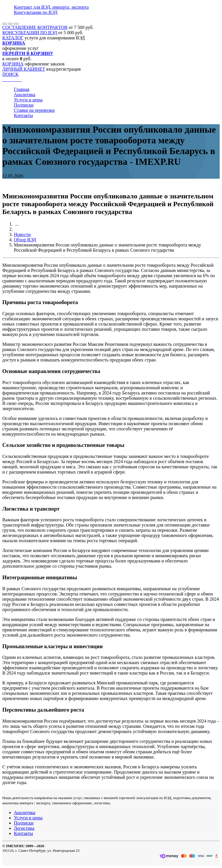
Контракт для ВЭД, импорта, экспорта (51, 7)
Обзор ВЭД (25, 240)
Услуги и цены (28, 100)
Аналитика (25, 95)
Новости (22, 234)
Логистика (24, 828)
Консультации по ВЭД (36, 12)
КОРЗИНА (13, 64)
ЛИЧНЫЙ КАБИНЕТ (24, 69)
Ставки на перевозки (34, 110)
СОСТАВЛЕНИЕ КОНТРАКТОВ (35, 27)
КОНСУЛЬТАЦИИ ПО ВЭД (30, 33)
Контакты (23, 115)
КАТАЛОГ (13, 38)
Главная (22, 89)
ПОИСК (10, 74)
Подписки (24, 105)
